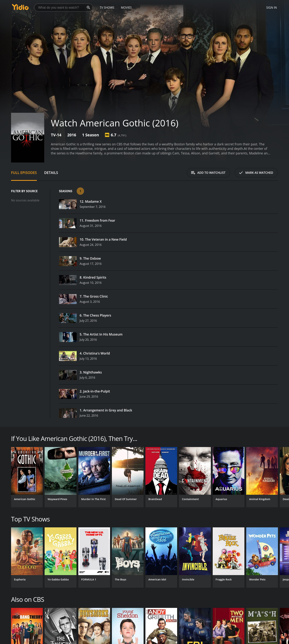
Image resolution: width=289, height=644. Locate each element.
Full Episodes (24, 173)
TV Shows (107, 8)
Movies (126, 8)
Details (51, 173)
